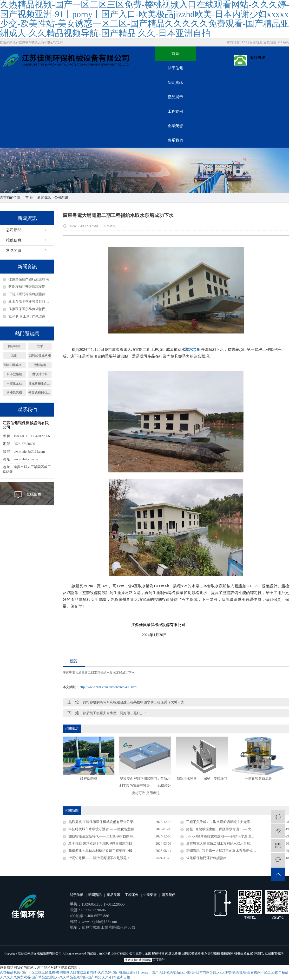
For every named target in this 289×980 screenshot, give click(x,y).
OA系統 (284, 42)
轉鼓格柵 (14, 346)
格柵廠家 (227, 953)
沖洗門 (259, 953)
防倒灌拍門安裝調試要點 (27, 287)
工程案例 (175, 111)
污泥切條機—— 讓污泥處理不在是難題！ (99, 858)
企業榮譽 (175, 126)
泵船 (14, 356)
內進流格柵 (173, 953)
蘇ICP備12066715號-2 (114, 953)
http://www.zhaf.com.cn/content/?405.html (108, 687)
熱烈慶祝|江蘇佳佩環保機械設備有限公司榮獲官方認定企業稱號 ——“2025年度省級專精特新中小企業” (120, 822)
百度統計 (159, 960)
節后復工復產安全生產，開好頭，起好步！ (115, 713)
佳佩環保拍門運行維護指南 (29, 279)
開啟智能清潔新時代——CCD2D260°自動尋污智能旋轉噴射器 (114, 836)
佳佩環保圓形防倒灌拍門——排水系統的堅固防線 (30, 309)
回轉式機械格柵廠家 (14, 365)
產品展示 (175, 97)
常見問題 (14, 251)
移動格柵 (158, 953)
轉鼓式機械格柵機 (40, 393)
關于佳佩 (175, 68)
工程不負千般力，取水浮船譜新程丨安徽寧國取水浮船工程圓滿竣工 (237, 822)
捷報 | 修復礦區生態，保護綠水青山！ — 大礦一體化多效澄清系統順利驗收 (238, 829)
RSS (245, 42)
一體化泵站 (14, 383)
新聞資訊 (175, 82)
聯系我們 (175, 140)
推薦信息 (14, 240)
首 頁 (29, 198)
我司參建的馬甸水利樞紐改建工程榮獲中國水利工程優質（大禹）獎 (133, 702)
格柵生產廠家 (243, 953)
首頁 (175, 54)
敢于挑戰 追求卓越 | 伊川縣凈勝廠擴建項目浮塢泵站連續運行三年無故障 (120, 844)
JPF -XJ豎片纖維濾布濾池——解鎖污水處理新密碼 (224, 836)
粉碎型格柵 (14, 374)
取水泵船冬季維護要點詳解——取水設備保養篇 (30, 302)
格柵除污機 (14, 393)
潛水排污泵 (40, 374)
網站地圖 (234, 42)
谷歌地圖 (270, 42)
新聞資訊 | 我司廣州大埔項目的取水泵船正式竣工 (223, 851)
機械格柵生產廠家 (40, 383)
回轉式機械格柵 (40, 356)
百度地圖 (256, 42)
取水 (40, 346)
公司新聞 (61, 198)
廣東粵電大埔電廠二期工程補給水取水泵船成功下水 (99, 673)
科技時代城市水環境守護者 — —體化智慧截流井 (105, 829)
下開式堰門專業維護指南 (27, 294)
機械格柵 (40, 365)
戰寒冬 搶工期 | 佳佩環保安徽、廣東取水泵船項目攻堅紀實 (30, 317)
